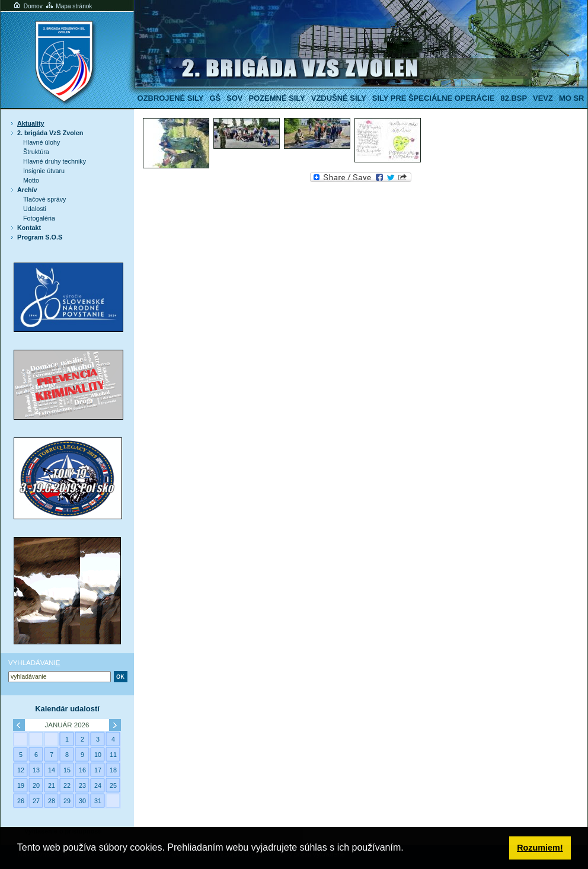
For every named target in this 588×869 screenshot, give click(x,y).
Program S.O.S (40, 237)
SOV (234, 98)
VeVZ (543, 98)
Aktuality (31, 123)
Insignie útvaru (44, 171)
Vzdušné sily (339, 98)
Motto (31, 180)
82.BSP (514, 98)
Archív (27, 190)
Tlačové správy (45, 199)
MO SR (571, 98)
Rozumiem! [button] (540, 848)
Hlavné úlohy (41, 142)
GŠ (215, 98)
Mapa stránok (68, 6)
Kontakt (29, 228)
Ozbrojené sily (171, 98)
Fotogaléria (39, 218)
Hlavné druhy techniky (55, 161)
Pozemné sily (277, 98)
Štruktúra (36, 152)
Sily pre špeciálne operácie (434, 98)
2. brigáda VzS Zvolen (50, 133)
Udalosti (35, 209)
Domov (27, 6)
